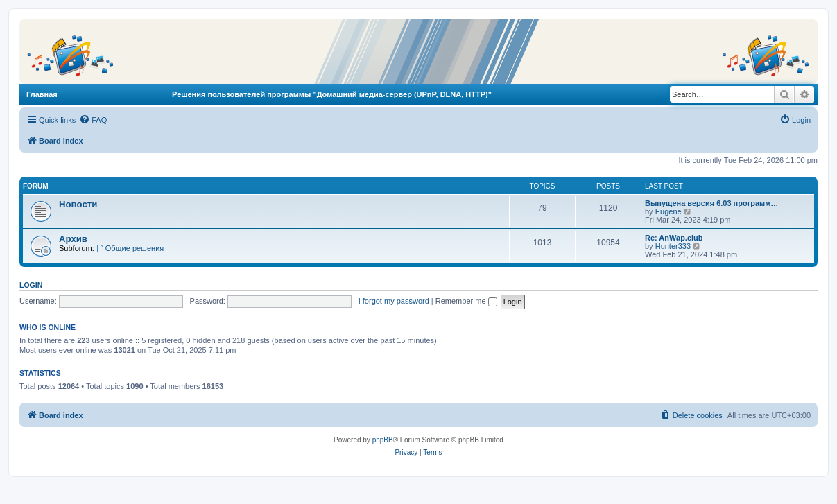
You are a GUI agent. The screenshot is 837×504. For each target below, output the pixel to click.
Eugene (668, 211)
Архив (73, 239)
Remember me (466, 301)
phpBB (383, 440)
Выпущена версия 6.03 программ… (711, 203)
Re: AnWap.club (674, 238)
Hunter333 (673, 246)
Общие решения (130, 248)
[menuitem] (93, 120)
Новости (78, 204)
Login (31, 285)
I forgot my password (394, 301)
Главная (42, 94)
